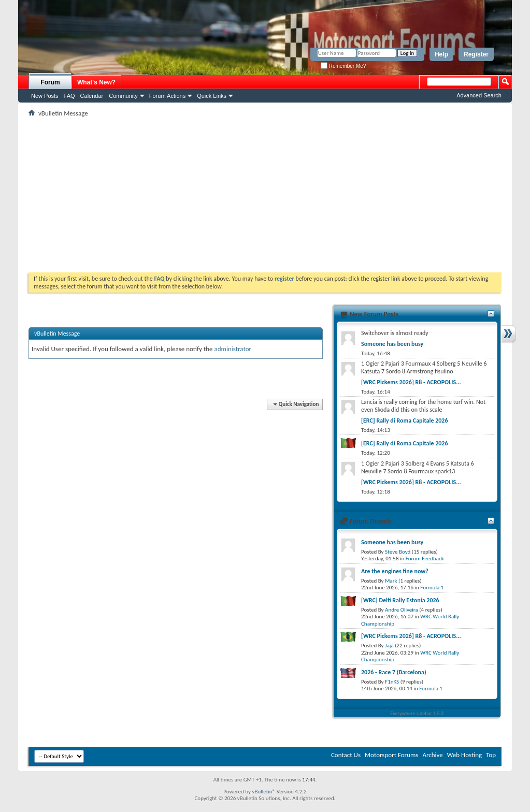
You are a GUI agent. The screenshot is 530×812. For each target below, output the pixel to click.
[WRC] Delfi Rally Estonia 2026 (400, 600)
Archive (432, 755)
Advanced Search (479, 95)
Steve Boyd (398, 552)
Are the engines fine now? (395, 571)
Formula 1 (432, 588)
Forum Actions (167, 96)
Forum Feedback (425, 559)
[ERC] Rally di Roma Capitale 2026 (405, 421)
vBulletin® (263, 792)
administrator (233, 349)
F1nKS (392, 682)
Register (476, 54)
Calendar (92, 96)
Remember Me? (343, 66)
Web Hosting (464, 755)
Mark (391, 581)
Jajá (389, 646)
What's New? (96, 82)
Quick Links (212, 96)
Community (123, 96)
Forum (50, 82)
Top (491, 755)
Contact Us (346, 755)
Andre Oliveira (402, 610)
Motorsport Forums (391, 755)
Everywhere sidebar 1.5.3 (417, 713)
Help (441, 54)
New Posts (45, 96)
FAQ (69, 96)
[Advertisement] (265, 195)
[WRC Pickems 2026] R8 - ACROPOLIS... (411, 382)
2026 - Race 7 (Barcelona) (394, 672)
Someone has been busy (392, 344)
